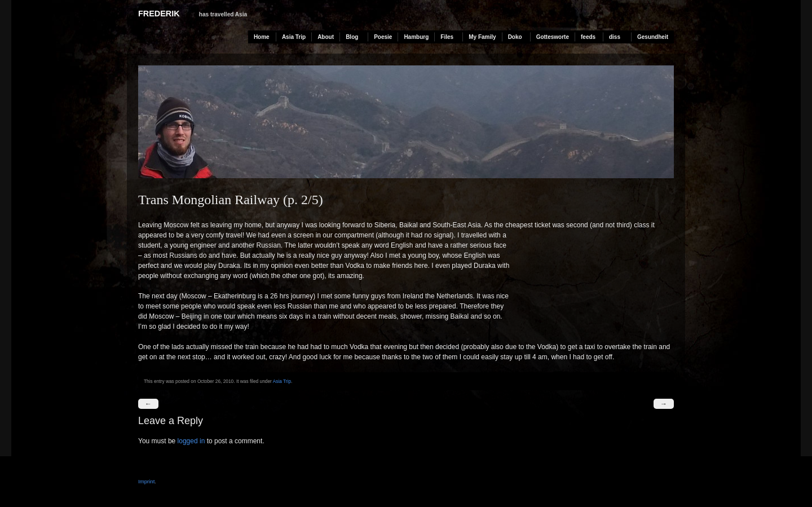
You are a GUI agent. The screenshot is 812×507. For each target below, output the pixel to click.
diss (615, 37)
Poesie (383, 37)
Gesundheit (653, 37)
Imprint (146, 481)
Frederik (159, 14)
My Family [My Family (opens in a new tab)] (482, 37)
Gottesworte (553, 37)
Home (262, 37)
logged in (191, 441)
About (326, 37)
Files (447, 37)
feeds (588, 37)
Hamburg (416, 37)
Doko (515, 37)
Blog (352, 37)
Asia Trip (294, 37)
